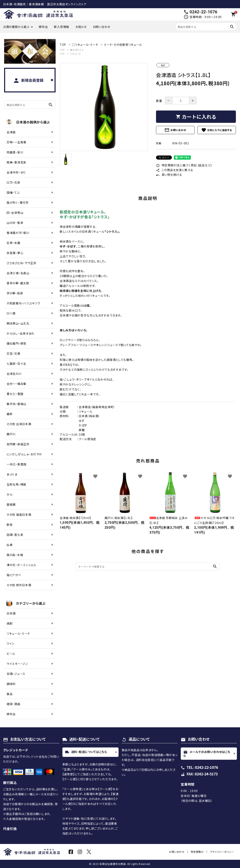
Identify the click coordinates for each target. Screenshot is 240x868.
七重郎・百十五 (16, 364)
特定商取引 (198, 852)
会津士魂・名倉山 (18, 273)
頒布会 (43, 27)
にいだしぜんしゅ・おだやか (24, 454)
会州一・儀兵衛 (16, 384)
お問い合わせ (102, 27)
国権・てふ (13, 192)
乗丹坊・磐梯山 (16, 404)
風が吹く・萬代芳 (18, 203)
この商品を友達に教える (175, 170)
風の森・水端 (15, 555)
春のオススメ (77, 50)
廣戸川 (11, 434)
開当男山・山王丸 (18, 323)
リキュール (75, 54)
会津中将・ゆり (16, 172)
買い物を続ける (169, 175)
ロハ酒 (11, 313)
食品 (10, 694)
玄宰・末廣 (13, 243)
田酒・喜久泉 (15, 535)
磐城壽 (11, 504)
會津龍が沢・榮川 (18, 233)
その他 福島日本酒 (19, 515)
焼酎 (10, 623)
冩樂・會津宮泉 (16, 162)
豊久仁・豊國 (15, 394)
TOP (62, 50)
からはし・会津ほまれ (20, 333)
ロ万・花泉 (13, 182)
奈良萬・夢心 (15, 253)
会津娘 (11, 132)
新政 (10, 525)
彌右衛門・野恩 (16, 343)
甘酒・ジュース (16, 674)
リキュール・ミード (18, 633)
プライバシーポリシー (222, 852)
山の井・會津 (15, 223)
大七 (10, 494)
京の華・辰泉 (15, 293)
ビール (11, 654)
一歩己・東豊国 (16, 464)
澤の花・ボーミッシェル (21, 565)
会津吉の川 (14, 374)
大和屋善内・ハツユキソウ (23, 303)
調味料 (11, 684)
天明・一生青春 (16, 142)
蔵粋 (10, 414)
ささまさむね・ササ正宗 (22, 263)
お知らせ (81, 27)
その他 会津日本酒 (19, 424)
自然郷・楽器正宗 (18, 444)
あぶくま (12, 474)
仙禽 (10, 545)
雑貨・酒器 (13, 704)
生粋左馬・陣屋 (16, 484)
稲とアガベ (14, 575)
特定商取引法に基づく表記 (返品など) (184, 165)
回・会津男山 (15, 213)
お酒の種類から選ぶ (16, 27)
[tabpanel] (104, 107)
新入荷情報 (62, 27)
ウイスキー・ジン (17, 664)
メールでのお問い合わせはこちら (207, 754)
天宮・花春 (13, 353)
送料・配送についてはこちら (86, 752)
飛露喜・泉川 (15, 152)
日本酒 (11, 613)
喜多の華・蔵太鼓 (18, 283)
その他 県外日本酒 (19, 585)
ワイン (10, 644)
